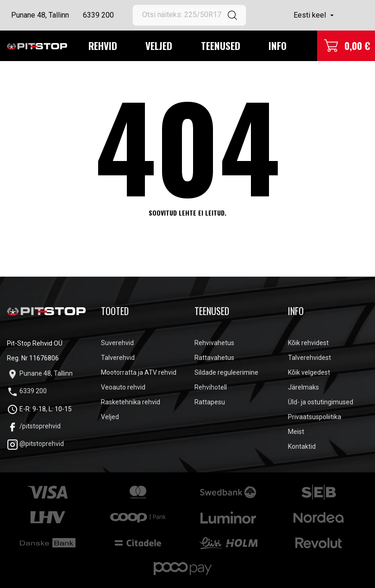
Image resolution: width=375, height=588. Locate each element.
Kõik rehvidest (308, 343)
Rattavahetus (214, 358)
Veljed (159, 46)
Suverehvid (117, 343)
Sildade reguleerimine (226, 372)
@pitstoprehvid (35, 444)
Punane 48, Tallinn (40, 15)
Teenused (221, 46)
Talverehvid (118, 358)
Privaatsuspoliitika (315, 417)
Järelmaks (303, 387)
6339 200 (98, 15)
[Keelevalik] (315, 15)
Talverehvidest (309, 358)
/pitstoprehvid (34, 426)
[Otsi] (189, 15)
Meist (296, 432)
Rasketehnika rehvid (131, 402)
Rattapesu (210, 402)
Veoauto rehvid (123, 387)
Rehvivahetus (214, 343)
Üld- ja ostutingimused (321, 402)
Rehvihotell (211, 387)
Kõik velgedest (309, 372)
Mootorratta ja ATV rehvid (139, 372)
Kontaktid (302, 446)
